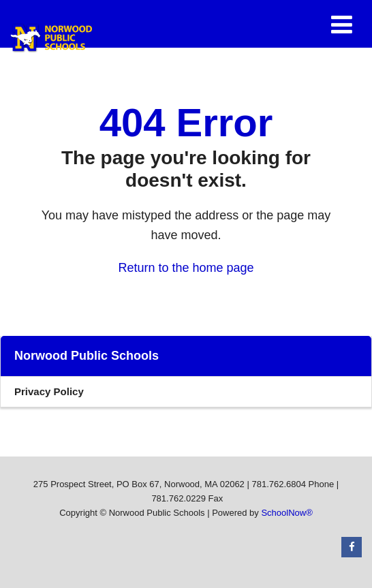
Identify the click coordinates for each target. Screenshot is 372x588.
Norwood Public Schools (87, 356)
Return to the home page (186, 268)
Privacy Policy (49, 391)
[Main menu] (341, 24)
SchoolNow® (286, 513)
